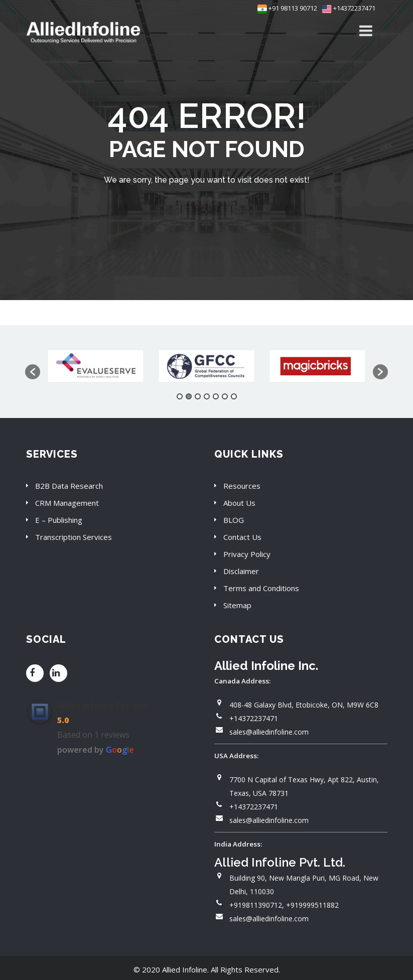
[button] (33, 372)
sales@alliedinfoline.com (269, 732)
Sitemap (237, 605)
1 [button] (180, 396)
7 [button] (234, 396)
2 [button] (189, 396)
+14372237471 (349, 8)
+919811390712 (256, 905)
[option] (96, 367)
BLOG (234, 520)
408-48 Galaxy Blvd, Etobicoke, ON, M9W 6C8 (304, 705)
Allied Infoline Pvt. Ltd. (103, 706)
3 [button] (198, 396)
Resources (242, 486)
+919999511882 (312, 905)
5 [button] (216, 396)
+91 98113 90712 (287, 8)
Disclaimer (241, 571)
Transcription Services (74, 537)
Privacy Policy (247, 554)
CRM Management (67, 503)
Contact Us (242, 537)
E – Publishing (59, 520)
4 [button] (207, 396)
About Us (239, 503)
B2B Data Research (69, 486)
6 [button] (225, 396)
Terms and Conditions (261, 588)
